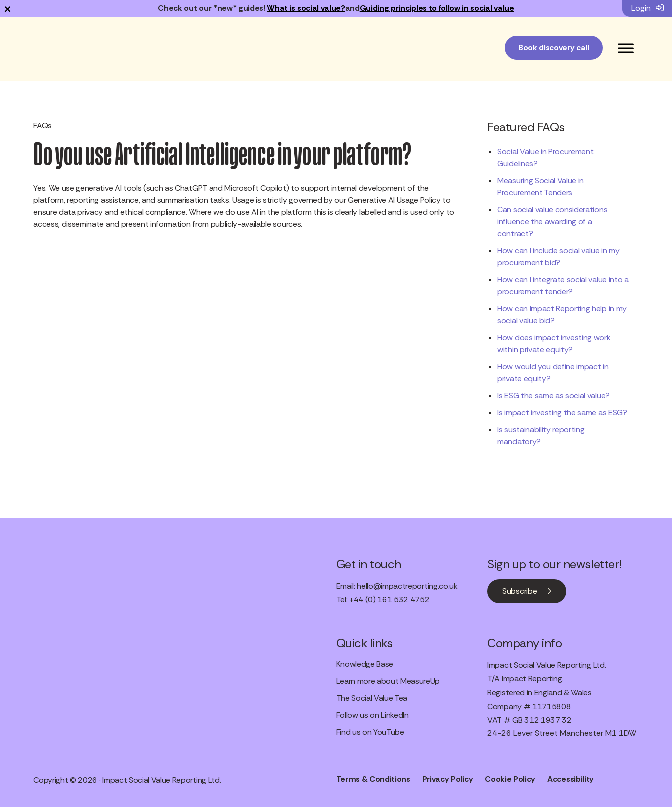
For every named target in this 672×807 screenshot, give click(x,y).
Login (647, 8)
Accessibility (570, 779)
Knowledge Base (365, 664)
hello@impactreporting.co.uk (407, 586)
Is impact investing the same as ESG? (562, 413)
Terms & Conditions (373, 779)
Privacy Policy (448, 779)
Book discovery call (554, 48)
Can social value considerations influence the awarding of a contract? (552, 222)
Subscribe (519, 591)
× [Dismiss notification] (8, 8)
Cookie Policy (510, 779)
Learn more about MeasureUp (388, 681)
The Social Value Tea (372, 698)
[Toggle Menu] (626, 48)
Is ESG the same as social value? (553, 396)
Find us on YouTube (370, 732)
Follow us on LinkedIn (372, 715)
